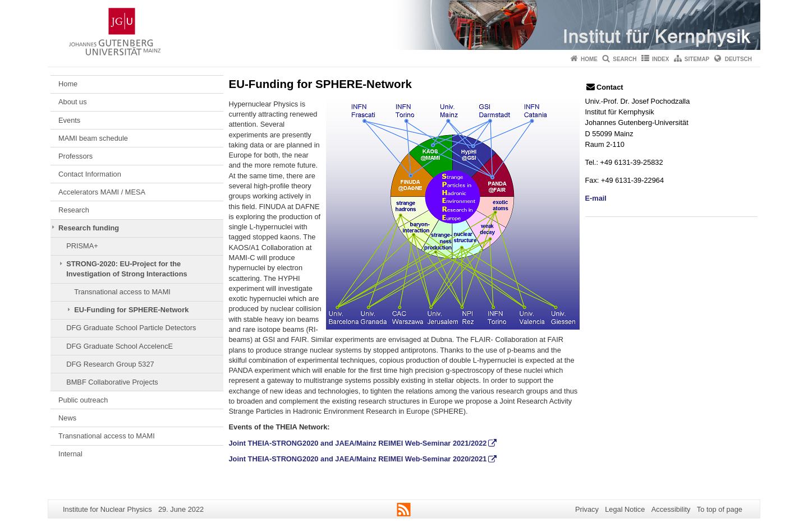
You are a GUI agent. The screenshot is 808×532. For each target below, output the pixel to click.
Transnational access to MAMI (122, 292)
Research (74, 210)
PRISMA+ (82, 246)
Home (589, 59)
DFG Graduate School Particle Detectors (131, 328)
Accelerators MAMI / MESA (102, 192)
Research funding (89, 228)
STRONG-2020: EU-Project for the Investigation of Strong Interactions (127, 269)
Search (625, 59)
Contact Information (90, 174)
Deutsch (738, 59)
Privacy (587, 509)
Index (661, 59)
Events (69, 120)
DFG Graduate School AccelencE (120, 346)
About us (73, 102)
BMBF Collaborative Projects (112, 382)
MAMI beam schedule (93, 138)
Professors (75, 156)
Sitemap (697, 59)
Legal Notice (625, 509)
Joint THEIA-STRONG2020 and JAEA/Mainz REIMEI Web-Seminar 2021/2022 (358, 443)
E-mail (596, 198)
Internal (70, 454)
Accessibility (671, 509)
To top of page (720, 509)
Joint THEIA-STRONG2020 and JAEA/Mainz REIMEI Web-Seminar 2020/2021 (358, 459)
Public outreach (83, 400)
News (67, 418)
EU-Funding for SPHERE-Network (131, 310)
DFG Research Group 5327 (110, 364)
